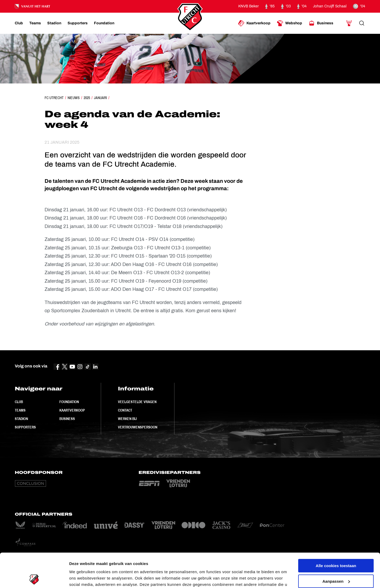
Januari (100, 98)
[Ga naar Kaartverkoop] (254, 23)
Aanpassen (336, 547)
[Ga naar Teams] (35, 23)
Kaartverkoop (72, 410)
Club (19, 402)
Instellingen (80, 578)
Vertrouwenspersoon (138, 427)
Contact (125, 410)
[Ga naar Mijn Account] (349, 23)
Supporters (25, 427)
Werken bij (127, 419)
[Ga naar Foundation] (104, 23)
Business (67, 419)
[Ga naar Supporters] (78, 23)
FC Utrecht (54, 98)
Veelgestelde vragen (137, 402)
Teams (20, 410)
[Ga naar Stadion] (54, 23)
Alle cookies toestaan (336, 532)
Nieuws (74, 98)
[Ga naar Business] (321, 23)
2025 (87, 98)
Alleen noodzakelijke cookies (336, 563)
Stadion (21, 419)
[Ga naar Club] (19, 23)
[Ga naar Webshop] (289, 23)
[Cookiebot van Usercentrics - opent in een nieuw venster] (34, 578)
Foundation (69, 402)
